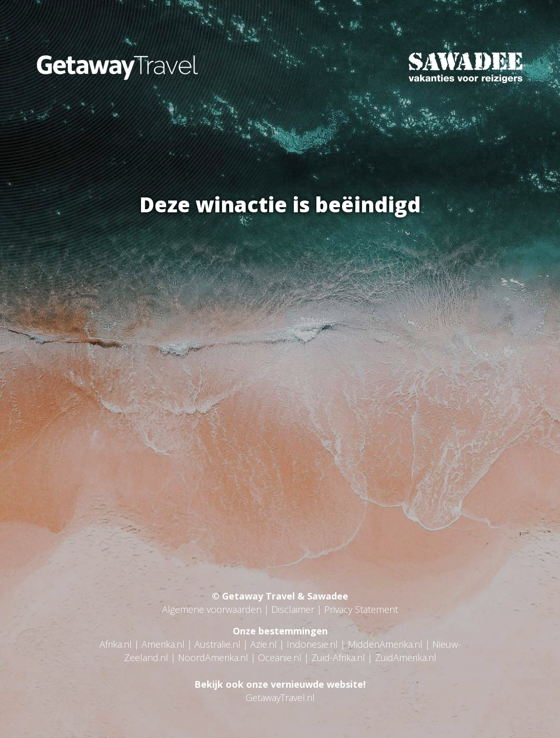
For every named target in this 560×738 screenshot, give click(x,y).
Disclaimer (293, 609)
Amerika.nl (163, 644)
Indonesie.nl (312, 644)
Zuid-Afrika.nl (338, 657)
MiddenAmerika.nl (385, 644)
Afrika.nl (116, 644)
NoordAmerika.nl (213, 657)
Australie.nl (217, 644)
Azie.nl (264, 644)
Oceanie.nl (280, 657)
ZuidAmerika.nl (406, 657)
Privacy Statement (361, 609)
